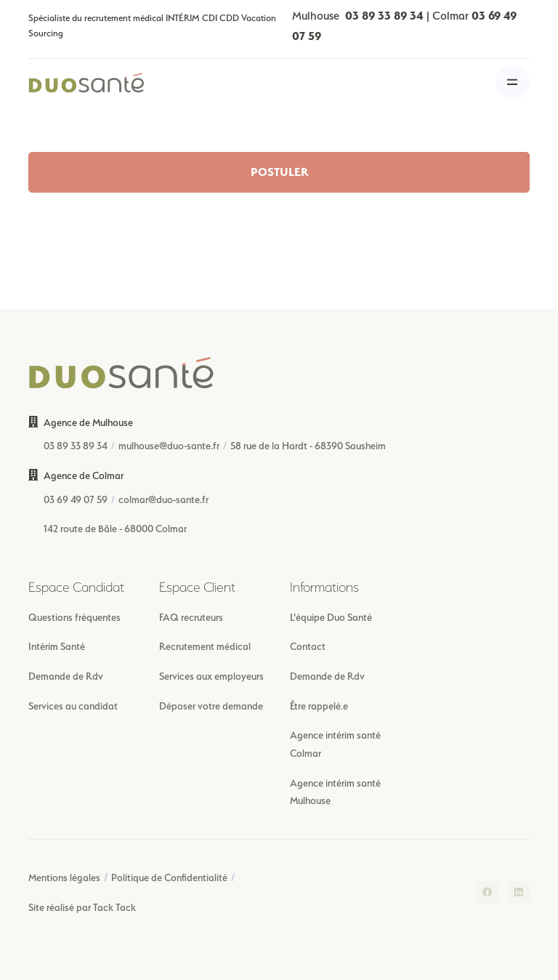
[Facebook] (487, 892)
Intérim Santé (57, 646)
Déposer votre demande (211, 706)
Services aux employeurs (211, 676)
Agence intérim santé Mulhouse (335, 792)
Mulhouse (358, 16)
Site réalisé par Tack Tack (82, 907)
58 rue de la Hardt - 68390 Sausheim (308, 446)
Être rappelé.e (319, 706)
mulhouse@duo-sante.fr (169, 446)
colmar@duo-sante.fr (163, 499)
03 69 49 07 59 (76, 499)
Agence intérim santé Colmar (335, 744)
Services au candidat (73, 706)
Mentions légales (64, 877)
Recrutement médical (205, 646)
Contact (308, 646)
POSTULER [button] (279, 172)
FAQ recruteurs (191, 617)
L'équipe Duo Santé (331, 617)
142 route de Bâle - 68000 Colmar (115, 529)
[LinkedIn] (518, 892)
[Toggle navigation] (513, 82)
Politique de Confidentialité (169, 877)
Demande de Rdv (66, 676)
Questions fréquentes (74, 617)
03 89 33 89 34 (76, 446)
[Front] (86, 82)
